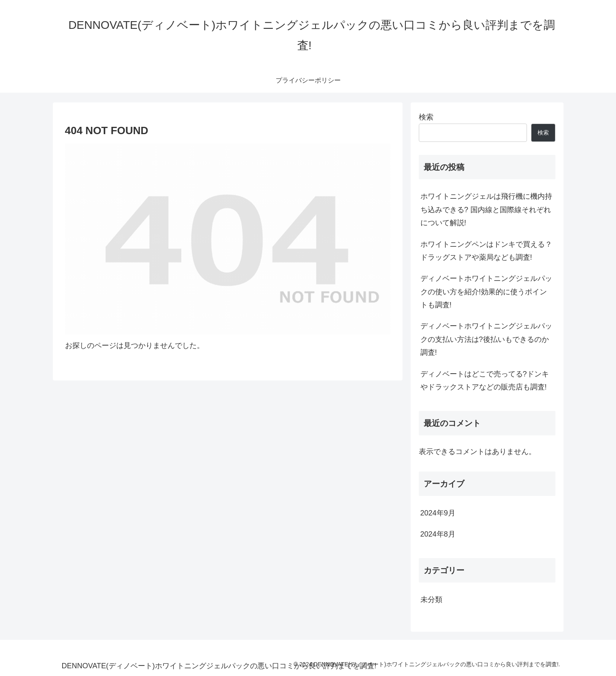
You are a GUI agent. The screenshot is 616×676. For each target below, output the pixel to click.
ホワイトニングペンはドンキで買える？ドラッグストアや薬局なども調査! (486, 251)
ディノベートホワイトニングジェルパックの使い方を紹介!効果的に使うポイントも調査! (486, 292)
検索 (426, 117)
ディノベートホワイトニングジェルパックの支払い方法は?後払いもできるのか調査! (486, 339)
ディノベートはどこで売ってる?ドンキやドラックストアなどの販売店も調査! (485, 380)
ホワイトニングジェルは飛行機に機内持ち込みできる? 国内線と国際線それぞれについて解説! (486, 210)
